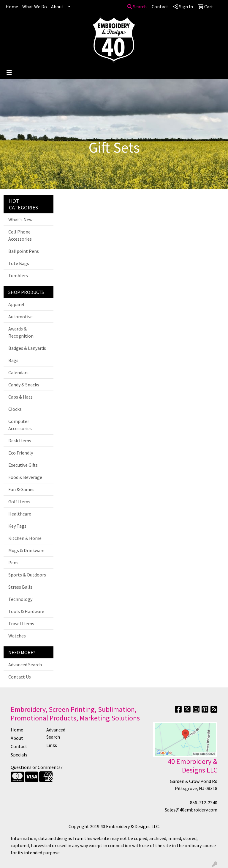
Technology (20, 599)
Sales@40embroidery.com (191, 810)
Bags (13, 360)
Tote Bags (19, 263)
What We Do (35, 7)
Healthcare (20, 514)
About (57, 7)
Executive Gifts (23, 465)
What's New (20, 220)
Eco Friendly (21, 453)
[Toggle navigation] (9, 73)
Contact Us (20, 677)
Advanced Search (25, 665)
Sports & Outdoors (27, 575)
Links (52, 745)
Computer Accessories (20, 425)
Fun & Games (21, 489)
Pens (13, 563)
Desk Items (20, 441)
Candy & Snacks (24, 385)
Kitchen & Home (25, 538)
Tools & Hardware (26, 611)
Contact (19, 746)
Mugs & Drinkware (26, 550)
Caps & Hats (20, 397)
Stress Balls (20, 587)
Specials (19, 755)
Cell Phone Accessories (20, 235)
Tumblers (18, 275)
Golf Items (19, 502)
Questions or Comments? (37, 767)
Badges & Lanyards (27, 348)
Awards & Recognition (21, 332)
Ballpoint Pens (24, 251)
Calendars (18, 372)
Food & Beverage (25, 477)
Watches (17, 636)
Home (12, 7)
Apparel (16, 304)
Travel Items (21, 623)
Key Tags (17, 526)
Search (137, 7)
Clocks (15, 409)
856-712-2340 (204, 803)
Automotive (20, 317)
